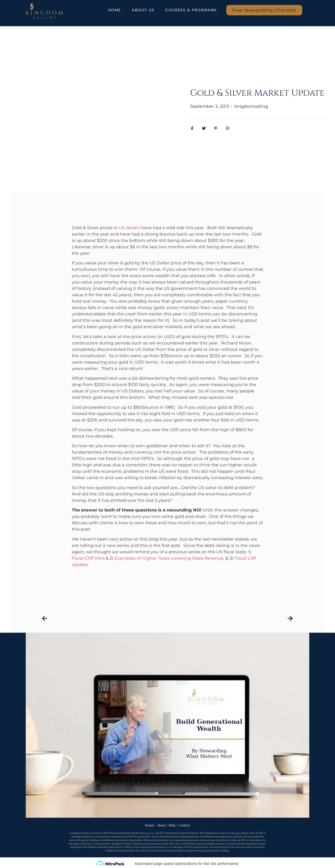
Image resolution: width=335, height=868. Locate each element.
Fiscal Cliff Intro (88, 558)
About (161, 825)
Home (150, 825)
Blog (172, 825)
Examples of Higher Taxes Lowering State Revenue (169, 558)
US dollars (129, 228)
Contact (184, 825)
